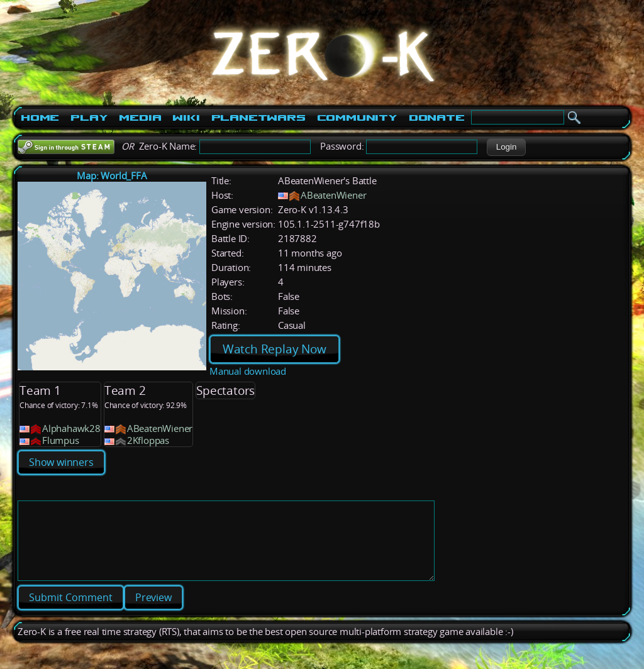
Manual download (248, 371)
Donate (437, 118)
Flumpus (61, 440)
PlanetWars (258, 118)
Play (89, 118)
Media (140, 118)
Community (357, 118)
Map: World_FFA (112, 176)
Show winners (61, 462)
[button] (506, 147)
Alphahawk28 (71, 428)
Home (40, 118)
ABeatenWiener (333, 195)
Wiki (186, 118)
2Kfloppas (148, 440)
